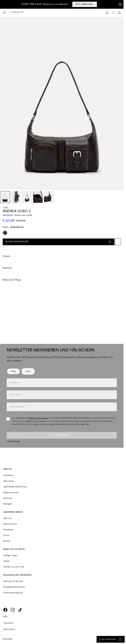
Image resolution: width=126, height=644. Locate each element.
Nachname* (15, 395)
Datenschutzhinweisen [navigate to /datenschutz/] (38, 418)
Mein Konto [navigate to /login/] (9, 481)
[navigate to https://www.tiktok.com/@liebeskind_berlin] (20, 610)
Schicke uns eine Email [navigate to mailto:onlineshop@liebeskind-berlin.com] (14, 567)
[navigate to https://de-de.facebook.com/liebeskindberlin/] (5, 610)
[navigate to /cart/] (119, 13)
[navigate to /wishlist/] (113, 13)
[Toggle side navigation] (4, 13)
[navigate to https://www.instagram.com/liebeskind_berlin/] (13, 610)
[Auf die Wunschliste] (118, 242)
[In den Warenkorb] (111, 639)
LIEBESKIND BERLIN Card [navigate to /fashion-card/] (15, 487)
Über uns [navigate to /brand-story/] (7, 518)
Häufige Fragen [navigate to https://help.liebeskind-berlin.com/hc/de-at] (10, 556)
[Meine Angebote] (119, 4)
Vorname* (14, 383)
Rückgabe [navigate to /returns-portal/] (8, 504)
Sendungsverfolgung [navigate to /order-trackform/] (13, 593)
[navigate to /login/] (107, 13)
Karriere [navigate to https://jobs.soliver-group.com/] (7, 541)
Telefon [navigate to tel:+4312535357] (7, 561)
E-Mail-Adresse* (17, 407)
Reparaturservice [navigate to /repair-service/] (11, 493)
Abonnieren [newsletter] (62, 435)
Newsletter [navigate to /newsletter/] (8, 530)
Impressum (8, 623)
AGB (5, 617)
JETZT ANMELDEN (86, 4)
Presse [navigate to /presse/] (6, 535)
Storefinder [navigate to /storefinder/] (8, 476)
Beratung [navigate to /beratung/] (8, 498)
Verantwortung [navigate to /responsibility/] (10, 524)
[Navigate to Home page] (17, 13)
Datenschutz (9, 629)
